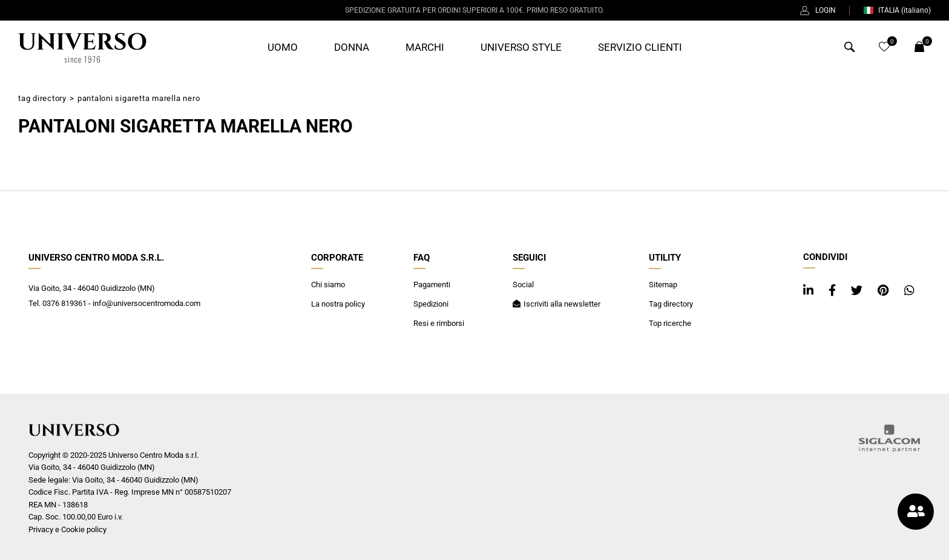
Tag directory (42, 98)
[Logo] (82, 48)
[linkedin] (810, 291)
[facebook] (834, 291)
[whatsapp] (909, 291)
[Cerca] (849, 49)
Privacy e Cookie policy (67, 529)
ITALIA (897, 10)
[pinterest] (885, 291)
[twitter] (858, 291)
